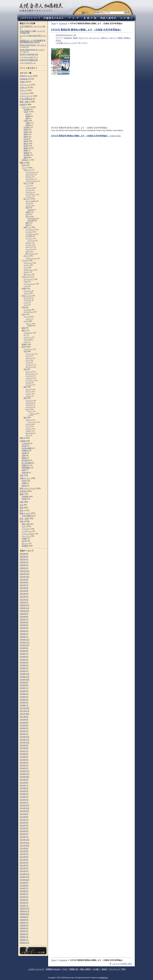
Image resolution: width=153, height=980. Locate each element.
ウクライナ (29, 400)
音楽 (22, 521)
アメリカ (27, 317)
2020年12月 (25, 605)
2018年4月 (24, 697)
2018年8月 (24, 685)
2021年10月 (25, 577)
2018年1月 (24, 705)
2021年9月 (24, 579)
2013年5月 (24, 791)
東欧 (25, 398)
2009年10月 (25, 914)
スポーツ (112, 38)
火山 (22, 505)
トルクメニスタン (32, 181)
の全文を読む (86, 136)
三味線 (24, 538)
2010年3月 (24, 900)
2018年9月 (24, 682)
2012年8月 (24, 817)
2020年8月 (24, 617)
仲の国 (24, 446)
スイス (28, 356)
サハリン (30, 411)
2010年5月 (24, 894)
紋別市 (26, 141)
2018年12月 (25, 674)
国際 (22, 163)
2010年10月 (25, 880)
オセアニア (26, 277)
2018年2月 (24, 702)
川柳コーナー (25, 478)
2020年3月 (24, 631)
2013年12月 (25, 771)
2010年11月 (25, 877)
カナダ (26, 321)
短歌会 (24, 486)
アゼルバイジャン (32, 258)
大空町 (26, 121)
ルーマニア (29, 407)
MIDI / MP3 (26, 524)
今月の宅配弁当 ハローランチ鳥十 (32, 27)
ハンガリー (29, 365)
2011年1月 (24, 871)
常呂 (27, 114)
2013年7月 (24, 785)
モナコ (28, 435)
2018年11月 (25, 677)
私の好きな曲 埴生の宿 (29, 54)
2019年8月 (24, 651)
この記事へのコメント (65, 43)
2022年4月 (24, 559)
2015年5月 (24, 723)
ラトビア (29, 383)
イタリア (29, 389)
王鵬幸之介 (26, 465)
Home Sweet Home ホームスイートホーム (32, 51)
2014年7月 (24, 751)
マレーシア (29, 247)
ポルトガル (29, 433)
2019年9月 (24, 648)
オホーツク (83, 38)
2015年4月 (24, 725)
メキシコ (27, 293)
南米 (23, 330)
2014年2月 (24, 765)
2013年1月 (24, 803)
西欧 (25, 418)
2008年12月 (25, 943)
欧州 (23, 347)
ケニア (26, 268)
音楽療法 (25, 546)
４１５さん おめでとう (29, 57)
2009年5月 (24, 928)
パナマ (26, 305)
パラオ (26, 286)
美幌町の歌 (74, 969)
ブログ (65, 969)
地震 (22, 438)
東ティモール (30, 254)
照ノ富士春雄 (27, 463)
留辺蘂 (28, 116)
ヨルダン (27, 272)
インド (28, 186)
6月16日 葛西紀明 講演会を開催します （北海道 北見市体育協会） (87, 30)
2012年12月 (25, 805)
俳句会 (24, 481)
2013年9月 (24, 780)
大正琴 (24, 541)
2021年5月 (24, 591)
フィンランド (30, 380)
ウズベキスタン (31, 172)
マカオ (28, 203)
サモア (26, 282)
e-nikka (30, 326)
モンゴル (29, 206)
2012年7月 (24, 820)
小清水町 (27, 127)
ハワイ (28, 319)
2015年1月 (24, 734)
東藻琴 (28, 125)
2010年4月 (24, 897)
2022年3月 (24, 562)
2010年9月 (24, 883)
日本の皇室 (31, 221)
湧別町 (26, 137)
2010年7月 (24, 888)
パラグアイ (27, 337)
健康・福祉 (24, 102)
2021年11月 (25, 574)
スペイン (29, 394)
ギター (24, 526)
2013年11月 (25, 774)
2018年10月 (25, 680)
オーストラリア (29, 279)
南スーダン (27, 274)
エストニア (29, 372)
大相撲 (22, 441)
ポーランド (29, 367)
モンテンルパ (32, 241)
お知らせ (104, 38)
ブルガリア (29, 405)
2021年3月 (24, 597)
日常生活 (23, 491)
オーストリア (30, 354)
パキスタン (29, 192)
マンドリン (26, 536)
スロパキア (29, 358)
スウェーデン (30, 374)
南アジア (27, 183)
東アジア (27, 199)
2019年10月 (25, 645)
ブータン (29, 197)
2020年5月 (24, 625)
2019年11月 (25, 642)
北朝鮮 (28, 212)
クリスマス (26, 529)
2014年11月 (25, 740)
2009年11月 (25, 911)
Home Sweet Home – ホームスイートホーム (33, 46)
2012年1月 (24, 837)
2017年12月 (25, 708)
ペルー (26, 342)
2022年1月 (24, 568)
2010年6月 (24, 891)
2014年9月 (24, 745)
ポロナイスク (33, 414)
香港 (27, 225)
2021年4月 (24, 594)
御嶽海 (24, 458)
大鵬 (23, 455)
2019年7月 (24, 654)
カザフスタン (30, 174)
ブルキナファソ (29, 270)
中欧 (25, 351)
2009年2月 (24, 937)
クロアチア (29, 403)
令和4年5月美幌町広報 (29, 60)
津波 (22, 502)
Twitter (75, 38)
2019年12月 (25, 640)
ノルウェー (29, 378)
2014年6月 (24, 754)
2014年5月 (24, 757)
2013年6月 (24, 788)
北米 (23, 314)
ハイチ (26, 303)
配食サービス (25, 513)
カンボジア (29, 232)
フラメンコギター (28, 534)
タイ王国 (29, 236)
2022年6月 (24, 554)
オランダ (29, 424)
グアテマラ (27, 298)
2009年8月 (24, 920)
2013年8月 (24, 783)
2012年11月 (25, 808)
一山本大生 (26, 443)
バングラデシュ (31, 194)
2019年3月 (24, 665)
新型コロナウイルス (28, 488)
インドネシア (30, 230)
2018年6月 (24, 691)
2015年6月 (24, 720)
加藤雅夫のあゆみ (53, 969)
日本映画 (25, 497)
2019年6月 (24, 657)
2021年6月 (24, 588)
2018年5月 (24, 694)
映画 (22, 494)
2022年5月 (24, 557)
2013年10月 (25, 777)
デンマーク (29, 376)
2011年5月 (24, 860)
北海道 (120, 38)
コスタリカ (27, 300)
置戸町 (26, 146)
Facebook (63, 24)
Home (53, 24)
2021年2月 (24, 600)
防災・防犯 (24, 519)
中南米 (24, 288)
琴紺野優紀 (26, 468)
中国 (27, 208)
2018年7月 (24, 688)
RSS (123, 969)
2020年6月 (24, 622)
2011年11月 (25, 843)
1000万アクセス (26, 76)
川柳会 (24, 483)
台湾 (27, 214)
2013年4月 (24, 794)
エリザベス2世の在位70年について (33, 37)
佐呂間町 (27, 109)
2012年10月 (25, 811)
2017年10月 (25, 714)
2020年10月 (25, 611)
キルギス (29, 177)
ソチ (29, 415)
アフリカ (25, 260)
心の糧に (96, 969)
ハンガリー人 (27, 531)
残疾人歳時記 (86, 969)
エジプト (27, 265)
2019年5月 (24, 660)
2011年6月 (24, 857)
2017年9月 (24, 717)
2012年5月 (24, 825)
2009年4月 (24, 931)
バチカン (29, 396)
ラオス (28, 252)
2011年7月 (24, 854)
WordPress (104, 978)
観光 (22, 510)
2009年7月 (24, 923)
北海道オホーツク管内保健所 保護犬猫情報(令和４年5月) (32, 41)
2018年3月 (24, 700)
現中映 (24, 499)
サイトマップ (114, 969)
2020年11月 (25, 608)
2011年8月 (24, 851)
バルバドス (27, 291)
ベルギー (29, 431)
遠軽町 (26, 157)
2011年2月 (24, 868)
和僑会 (24, 344)
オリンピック (94, 38)
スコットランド (32, 422)
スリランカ (29, 188)
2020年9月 (24, 614)
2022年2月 (24, 565)
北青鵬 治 (25, 451)
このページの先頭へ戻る (122, 964)
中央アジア (27, 170)
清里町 (26, 134)
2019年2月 (24, 668)
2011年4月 (24, 863)
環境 (22, 508)
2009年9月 (24, 917)
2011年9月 (24, 848)
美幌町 (26, 148)
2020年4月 (24, 628)
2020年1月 (24, 637)
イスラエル (27, 310)
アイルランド (28, 349)
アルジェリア (28, 263)
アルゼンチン (28, 333)
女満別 (28, 123)
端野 (27, 118)
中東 (23, 307)
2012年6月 (24, 823)
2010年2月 (24, 903)
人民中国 (30, 210)
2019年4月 (24, 662)
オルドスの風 (30, 201)
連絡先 (104, 969)
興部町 (26, 150)
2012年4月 (24, 828)
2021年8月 (24, 582)
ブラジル (27, 340)
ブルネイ (29, 243)
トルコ (28, 363)
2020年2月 (24, 634)
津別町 (26, 132)
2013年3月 (24, 797)
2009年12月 (25, 908)
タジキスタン (30, 179)
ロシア (28, 409)
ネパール (29, 190)
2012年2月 (24, 834)
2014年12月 (25, 737)
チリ (25, 335)
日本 (27, 217)
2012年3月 (24, 831)
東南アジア (27, 227)
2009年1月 (24, 940)
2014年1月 (24, 768)
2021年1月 (24, 602)
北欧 (25, 369)
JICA (23, 165)
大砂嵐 (24, 453)
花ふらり (25, 543)
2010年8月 (24, 885)
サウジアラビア (29, 312)
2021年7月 (24, 585)
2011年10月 (25, 845)
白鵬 (23, 470)
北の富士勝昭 (27, 448)
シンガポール (30, 234)
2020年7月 (24, 619)
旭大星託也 (26, 460)
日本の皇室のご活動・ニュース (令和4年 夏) (32, 32)
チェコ (28, 360)
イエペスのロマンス (28, 63)
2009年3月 (24, 934)
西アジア (27, 256)
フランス (29, 429)
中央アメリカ (27, 296)
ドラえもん (24, 93)
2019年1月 (24, 671)
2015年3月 (24, 728)
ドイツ (28, 426)
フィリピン (29, 238)
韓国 (27, 223)
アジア (24, 168)
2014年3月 (24, 763)
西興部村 (27, 153)
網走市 (26, 144)
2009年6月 (24, 925)
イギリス (29, 420)
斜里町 (26, 130)
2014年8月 (24, 748)
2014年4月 (24, 760)
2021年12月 (25, 571)
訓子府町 (27, 155)
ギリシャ (29, 391)
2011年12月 (25, 840)
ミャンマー (29, 249)
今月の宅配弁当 (26, 99)
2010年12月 (25, 874)
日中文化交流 (32, 219)
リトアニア (29, 385)
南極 (23, 328)
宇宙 (22, 475)
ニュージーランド (30, 284)
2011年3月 (24, 865)
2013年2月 (24, 800)
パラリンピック (26, 96)
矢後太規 (25, 473)
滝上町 (26, 139)
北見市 (58, 40)
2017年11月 (25, 711)
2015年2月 (24, 731)
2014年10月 (25, 742)
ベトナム (29, 245)
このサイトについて (36, 969)
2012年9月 (24, 814)
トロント (29, 324)
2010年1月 (24, 906)
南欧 (25, 387)
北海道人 (127, 38)
